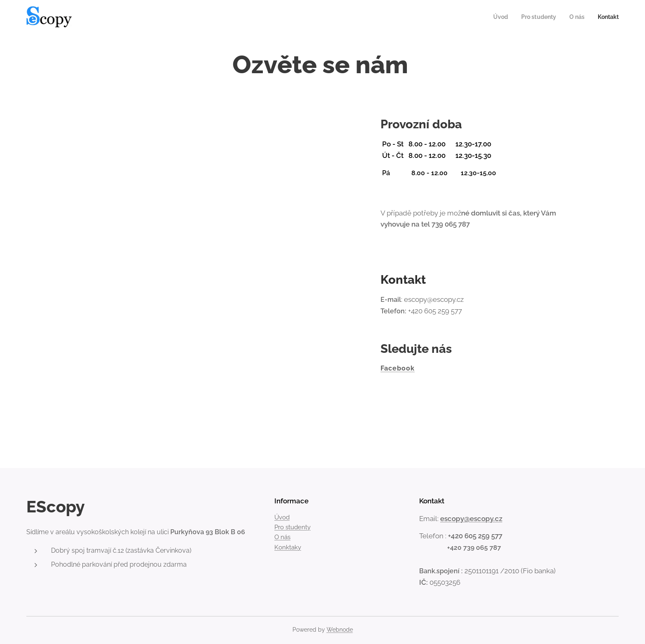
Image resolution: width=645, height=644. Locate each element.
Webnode (340, 630)
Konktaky (288, 547)
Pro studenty (292, 527)
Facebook (398, 368)
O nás (282, 537)
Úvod (282, 517)
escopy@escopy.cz (471, 518)
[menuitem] (496, 17)
